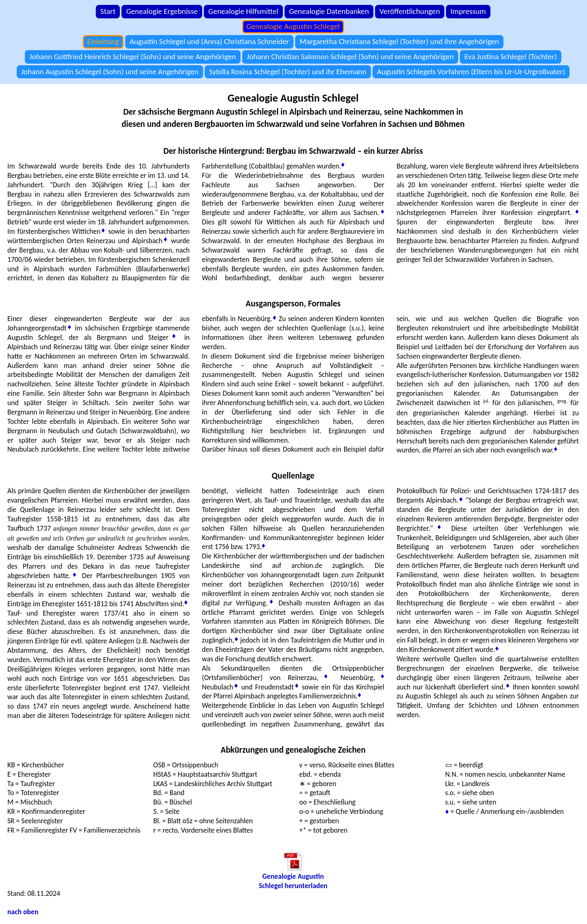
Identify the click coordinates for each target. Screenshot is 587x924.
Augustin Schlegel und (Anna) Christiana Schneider (209, 41)
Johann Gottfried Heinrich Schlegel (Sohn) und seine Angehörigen (133, 57)
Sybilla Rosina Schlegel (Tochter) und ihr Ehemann (288, 72)
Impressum (468, 11)
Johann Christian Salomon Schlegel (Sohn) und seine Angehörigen (350, 57)
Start (108, 11)
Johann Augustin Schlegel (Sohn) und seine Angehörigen (110, 72)
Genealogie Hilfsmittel (243, 11)
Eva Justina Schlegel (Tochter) (511, 57)
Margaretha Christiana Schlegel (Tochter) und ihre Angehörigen (399, 41)
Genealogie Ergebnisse (162, 11)
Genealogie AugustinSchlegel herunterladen (293, 881)
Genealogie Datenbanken (329, 11)
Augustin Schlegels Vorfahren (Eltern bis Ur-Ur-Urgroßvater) (471, 72)
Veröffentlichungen (410, 11)
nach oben (23, 912)
